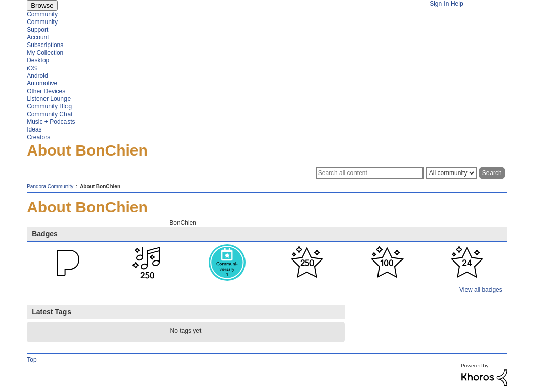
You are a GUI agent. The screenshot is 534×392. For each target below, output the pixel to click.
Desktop (38, 60)
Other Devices (46, 91)
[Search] (370, 173)
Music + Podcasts (51, 122)
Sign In (439, 4)
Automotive (42, 83)
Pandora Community (50, 187)
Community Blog (49, 106)
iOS (32, 68)
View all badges (481, 290)
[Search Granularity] (451, 173)
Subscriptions (45, 45)
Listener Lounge (49, 99)
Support (37, 30)
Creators (38, 137)
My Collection (45, 53)
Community (42, 14)
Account (38, 37)
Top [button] (31, 360)
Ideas (34, 129)
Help (457, 4)
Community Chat (49, 114)
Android (37, 76)
